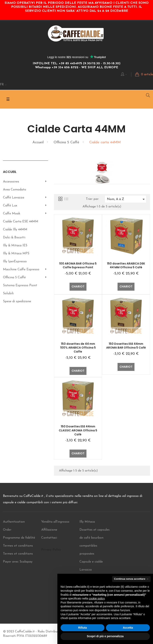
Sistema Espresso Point (20, 285)
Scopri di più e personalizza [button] (105, 636)
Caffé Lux (10, 206)
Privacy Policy (51, 550)
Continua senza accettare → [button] (131, 579)
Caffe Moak (12, 214)
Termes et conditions (18, 546)
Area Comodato (15, 190)
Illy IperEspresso (15, 262)
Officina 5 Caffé (14, 277)
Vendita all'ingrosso (55, 522)
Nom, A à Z (127, 199)
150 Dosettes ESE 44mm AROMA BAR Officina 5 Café (126, 346)
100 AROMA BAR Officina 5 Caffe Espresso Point (78, 266)
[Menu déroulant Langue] (3, 85)
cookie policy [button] (97, 598)
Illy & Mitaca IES (15, 246)
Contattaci (49, 538)
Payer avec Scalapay (18, 562)
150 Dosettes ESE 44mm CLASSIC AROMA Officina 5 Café (78, 430)
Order (7, 530)
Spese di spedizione (17, 301)
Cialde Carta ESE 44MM (21, 222)
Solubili (8, 293)
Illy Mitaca (87, 522)
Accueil (10, 172)
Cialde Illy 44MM (15, 230)
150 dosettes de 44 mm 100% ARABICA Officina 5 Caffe (78, 348)
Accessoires (11, 182)
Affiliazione (49, 530)
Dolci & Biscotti (14, 238)
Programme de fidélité (19, 538)
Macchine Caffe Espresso (21, 269)
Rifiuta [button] (82, 628)
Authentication (14, 522)
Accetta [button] (128, 628)
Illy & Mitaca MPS (16, 254)
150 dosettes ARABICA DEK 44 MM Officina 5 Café (126, 266)
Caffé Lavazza (14, 198)
